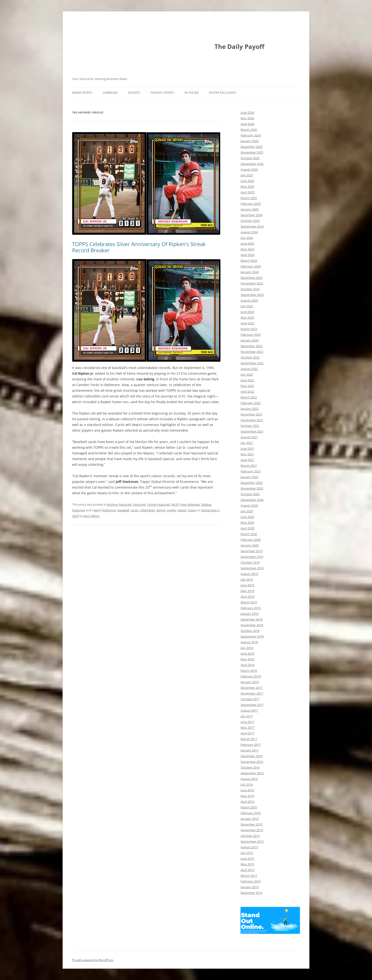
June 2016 (247, 790)
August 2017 (249, 710)
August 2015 (249, 847)
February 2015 (251, 881)
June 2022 (247, 380)
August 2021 (249, 437)
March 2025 (249, 198)
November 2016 (252, 762)
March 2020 (249, 534)
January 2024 (250, 272)
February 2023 (251, 335)
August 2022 (249, 369)
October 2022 (250, 357)
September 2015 (252, 841)
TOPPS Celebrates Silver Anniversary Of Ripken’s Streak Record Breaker (139, 247)
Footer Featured (159, 504)
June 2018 (247, 653)
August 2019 (249, 574)
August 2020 (249, 505)
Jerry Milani (92, 516)
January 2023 (250, 340)
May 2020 (247, 523)
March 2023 (249, 329)
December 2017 (251, 688)
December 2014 (251, 893)
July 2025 (247, 175)
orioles (171, 510)
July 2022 (247, 374)
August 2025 (249, 169)
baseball (123, 510)
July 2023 (247, 306)
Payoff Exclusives (223, 93)
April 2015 (247, 870)
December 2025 (251, 147)
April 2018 (247, 665)
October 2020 (250, 494)
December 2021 (251, 414)
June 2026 (247, 112)
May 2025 (247, 187)
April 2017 (247, 733)
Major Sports (82, 93)
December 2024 (251, 215)
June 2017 (247, 722)
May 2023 (247, 317)
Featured (139, 504)
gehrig (161, 510)
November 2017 (252, 693)
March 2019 (249, 602)
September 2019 (252, 568)
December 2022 (251, 346)
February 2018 (251, 676)
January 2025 (250, 209)
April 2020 (247, 528)
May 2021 (247, 454)
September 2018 (252, 636)
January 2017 (250, 750)
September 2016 (252, 773)
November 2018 (252, 625)
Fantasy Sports (162, 93)
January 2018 (250, 682)
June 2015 (247, 859)
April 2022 (247, 392)
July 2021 (247, 443)
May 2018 (247, 659)
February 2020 (251, 540)
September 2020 (252, 500)
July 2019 (247, 579)
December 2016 (251, 756)
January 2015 (250, 887)
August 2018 (249, 642)
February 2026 (251, 135)
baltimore (109, 510)
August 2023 (249, 300)
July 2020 (247, 511)
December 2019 (251, 551)
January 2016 (250, 819)
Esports (134, 93)
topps (192, 510)
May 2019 (247, 591)
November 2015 (252, 830)
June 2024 (247, 243)
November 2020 (252, 488)
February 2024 (251, 266)
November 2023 (252, 283)
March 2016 (249, 807)
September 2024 (252, 226)
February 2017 (251, 745)
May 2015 (247, 864)
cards (134, 510)
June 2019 (247, 585)
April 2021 (247, 460)
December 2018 (251, 619)
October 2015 (250, 836)
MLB (175, 504)
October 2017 (250, 699)
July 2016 (247, 784)
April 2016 (247, 802)
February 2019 (251, 608)
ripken (182, 510)
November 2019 (252, 557)
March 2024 (249, 261)
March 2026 (249, 130)
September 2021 (252, 431)
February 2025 (251, 204)
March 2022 (249, 397)
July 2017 (247, 716)
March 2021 (249, 466)
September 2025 (252, 164)
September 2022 (252, 363)
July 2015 (247, 853)
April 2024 (247, 255)
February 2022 (251, 403)
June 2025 (247, 181)
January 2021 (250, 477)
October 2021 (250, 426)
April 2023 (247, 323)
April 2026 (247, 124)
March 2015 (249, 876)
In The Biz (192, 93)
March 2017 (249, 739)
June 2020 (247, 517)
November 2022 (252, 352)
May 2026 (247, 118)
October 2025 (250, 158)
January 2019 (250, 614)
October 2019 (250, 562)
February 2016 (251, 813)
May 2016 (247, 796)
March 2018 (249, 671)
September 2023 (252, 295)
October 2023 (250, 289)
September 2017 (252, 705)
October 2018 (250, 631)
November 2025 (252, 152)
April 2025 (247, 192)
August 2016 (249, 779)
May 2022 (247, 386)
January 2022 (250, 409)
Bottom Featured (119, 504)
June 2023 (247, 312)
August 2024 (249, 232)
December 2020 (251, 483)
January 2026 (250, 141)
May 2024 (247, 249)
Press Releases (190, 504)
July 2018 (247, 648)
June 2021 (247, 448)
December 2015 (251, 824)
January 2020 (250, 545)
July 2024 (247, 238)
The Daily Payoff (239, 47)
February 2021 (251, 471)
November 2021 (252, 420)
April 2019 (247, 597)
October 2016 (250, 767)
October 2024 (250, 221)
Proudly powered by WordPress (93, 960)
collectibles (147, 510)
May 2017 (247, 728)
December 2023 (251, 278)
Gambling (110, 93)
